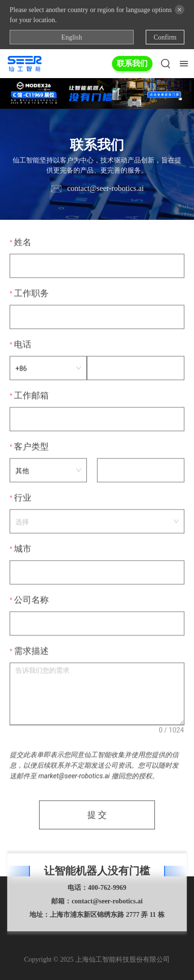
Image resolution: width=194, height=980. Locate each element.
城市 (23, 550)
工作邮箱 (31, 396)
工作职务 (31, 294)
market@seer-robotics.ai (74, 777)
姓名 (23, 243)
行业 (23, 498)
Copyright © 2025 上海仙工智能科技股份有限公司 (97, 960)
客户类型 (31, 447)
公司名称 (31, 601)
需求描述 (31, 652)
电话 (23, 345)
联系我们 (132, 63)
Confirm (165, 37)
